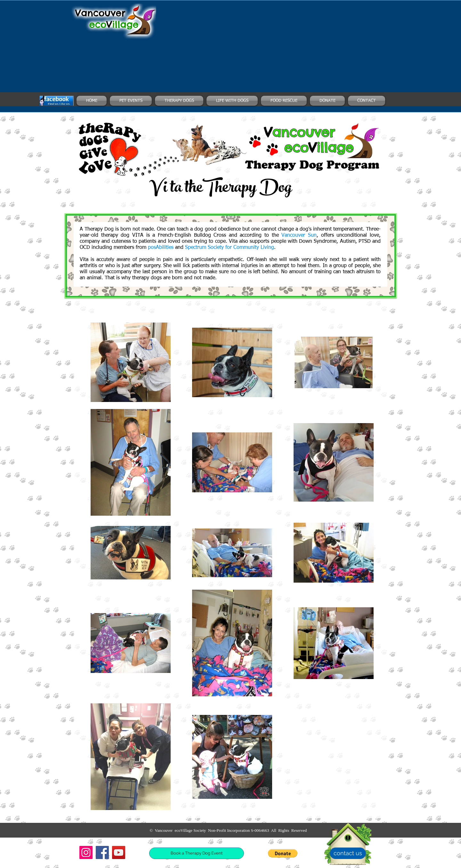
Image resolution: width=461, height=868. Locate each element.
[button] (283, 853)
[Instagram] (86, 852)
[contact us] (348, 853)
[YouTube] (119, 852)
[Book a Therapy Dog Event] (197, 853)
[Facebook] (102, 852)
